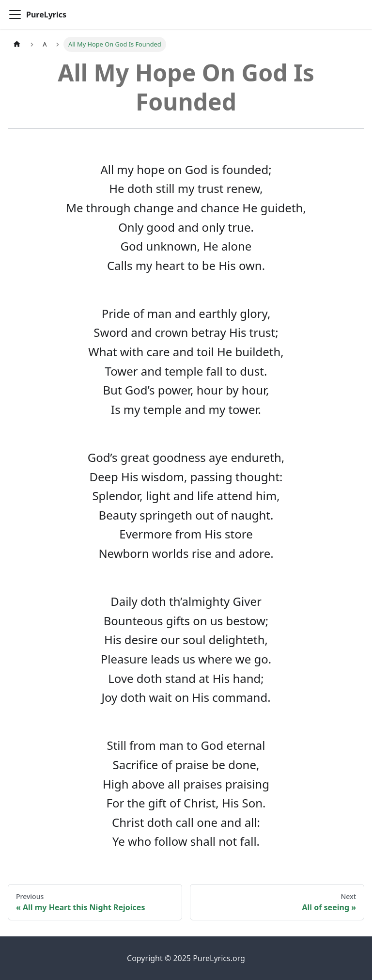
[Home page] (17, 44)
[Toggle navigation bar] (15, 15)
